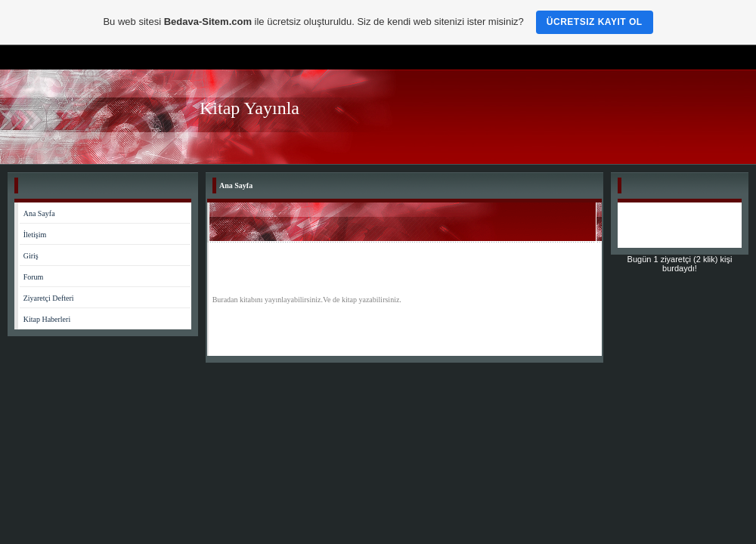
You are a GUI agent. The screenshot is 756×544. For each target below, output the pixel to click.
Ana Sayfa (39, 213)
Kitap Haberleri (47, 319)
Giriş (31, 256)
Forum (34, 277)
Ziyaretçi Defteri (49, 298)
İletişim (35, 235)
